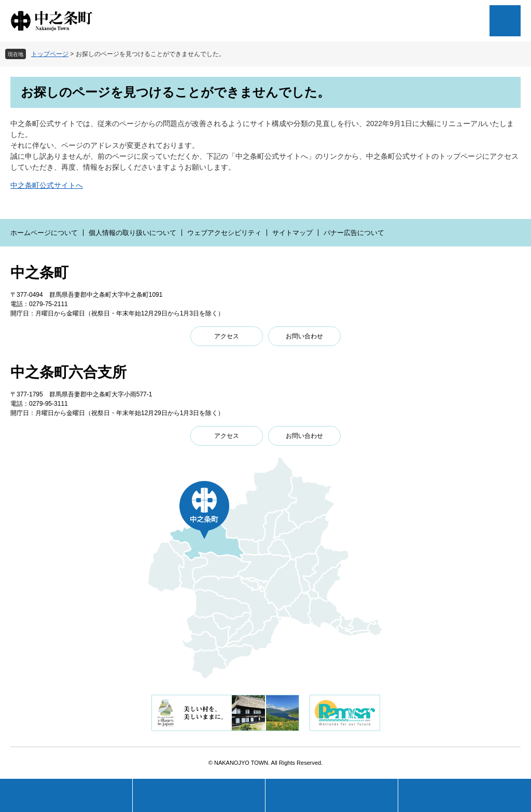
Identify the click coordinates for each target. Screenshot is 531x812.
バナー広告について (354, 233)
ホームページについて (44, 233)
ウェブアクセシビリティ (224, 233)
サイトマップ (292, 233)
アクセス (227, 336)
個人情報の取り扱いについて (132, 233)
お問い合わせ (304, 336)
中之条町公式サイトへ (47, 185)
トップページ (50, 54)
